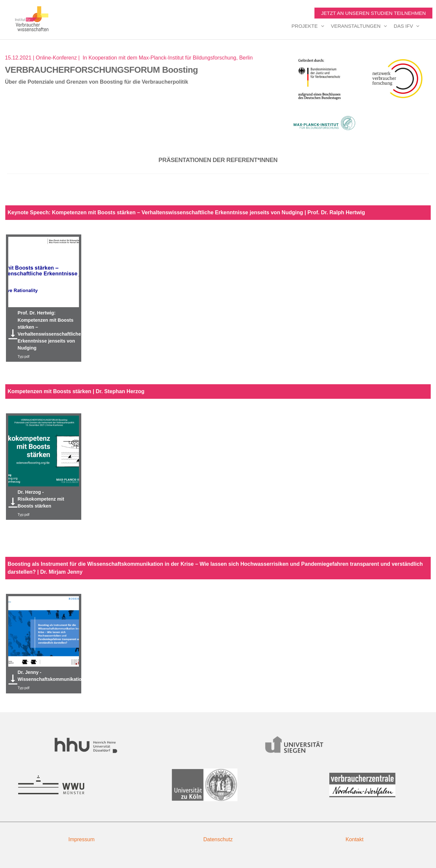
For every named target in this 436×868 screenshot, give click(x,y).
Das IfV (403, 26)
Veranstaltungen (356, 26)
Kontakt (354, 839)
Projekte (305, 26)
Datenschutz (218, 839)
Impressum (81, 839)
